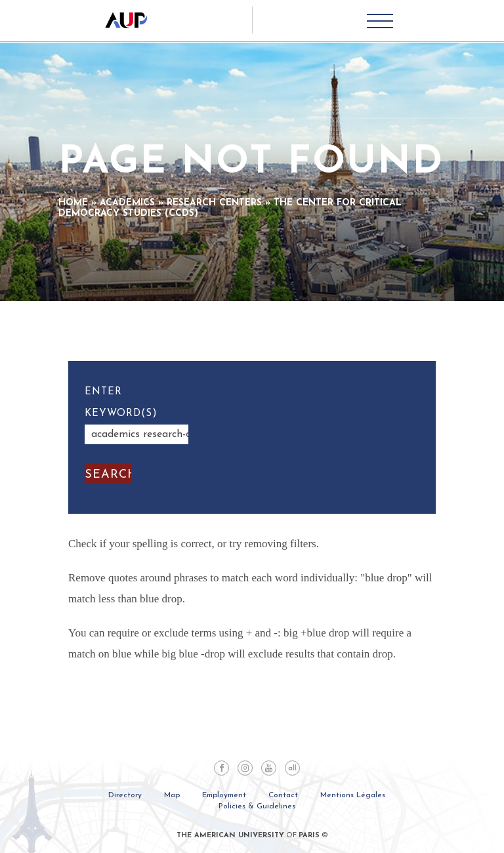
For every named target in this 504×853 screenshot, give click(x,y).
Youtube (269, 768)
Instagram (245, 768)
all (292, 769)
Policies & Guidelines (257, 806)
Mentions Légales (353, 795)
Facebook (221, 768)
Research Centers (214, 203)
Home (73, 203)
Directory (125, 795)
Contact (283, 795)
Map (172, 795)
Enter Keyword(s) (121, 403)
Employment (224, 795)
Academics (127, 203)
